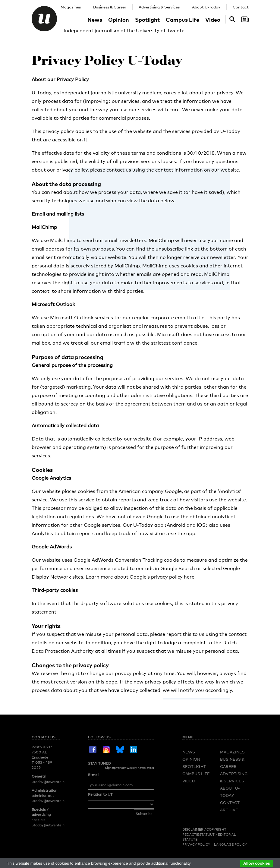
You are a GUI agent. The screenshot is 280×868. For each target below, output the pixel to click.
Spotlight (147, 19)
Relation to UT (100, 794)
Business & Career (110, 7)
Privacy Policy (196, 844)
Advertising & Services (159, 7)
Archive (229, 810)
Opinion (119, 19)
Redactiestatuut (199, 835)
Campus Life (182, 19)
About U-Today (206, 7)
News (95, 19)
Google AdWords (94, 560)
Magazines (71, 7)
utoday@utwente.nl (49, 782)
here (189, 577)
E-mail (94, 775)
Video (213, 19)
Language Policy (230, 844)
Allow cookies (257, 863)
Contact (241, 7)
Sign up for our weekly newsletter (130, 768)
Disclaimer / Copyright (204, 829)
